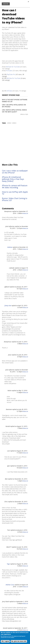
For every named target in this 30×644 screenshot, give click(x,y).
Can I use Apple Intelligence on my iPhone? (14, 106)
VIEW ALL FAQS (24, 114)
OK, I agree (5, 641)
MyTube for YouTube (14, 78)
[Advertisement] (15, 144)
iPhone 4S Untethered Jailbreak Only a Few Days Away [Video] (13, 179)
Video (9, 123)
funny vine (8, 306)
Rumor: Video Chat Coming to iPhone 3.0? (15, 199)
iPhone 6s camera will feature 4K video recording (15, 187)
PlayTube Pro (11, 74)
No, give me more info (19, 641)
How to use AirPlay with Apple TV (15, 193)
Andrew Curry (10, 585)
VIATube (9, 91)
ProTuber (9, 71)
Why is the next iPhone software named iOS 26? (15, 101)
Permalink (25, 213)
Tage (8, 564)
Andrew (10, 247)
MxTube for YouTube (13, 67)
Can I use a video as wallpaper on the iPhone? (15, 172)
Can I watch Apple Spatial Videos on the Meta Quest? (14, 111)
